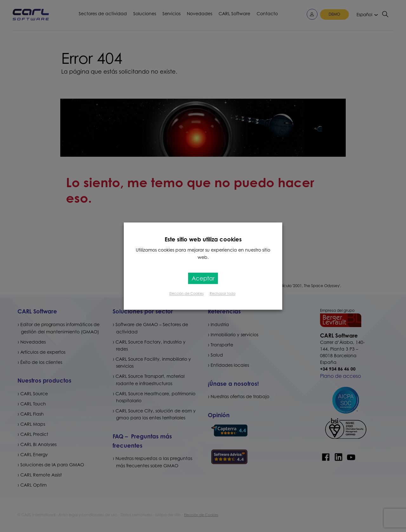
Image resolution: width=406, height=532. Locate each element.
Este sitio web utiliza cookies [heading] (203, 239)
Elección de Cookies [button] (187, 293)
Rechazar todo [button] (223, 293)
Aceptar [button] (203, 278)
